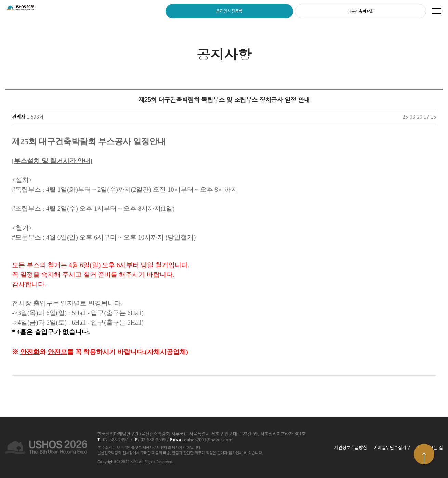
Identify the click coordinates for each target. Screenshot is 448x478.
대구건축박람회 (361, 11)
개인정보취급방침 (351, 447)
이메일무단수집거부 (392, 447)
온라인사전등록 (229, 11)
